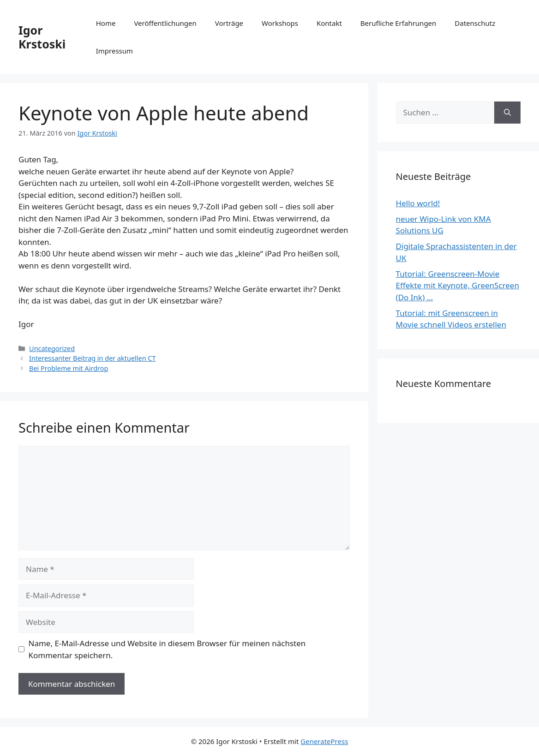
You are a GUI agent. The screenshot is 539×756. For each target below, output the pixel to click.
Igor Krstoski (42, 37)
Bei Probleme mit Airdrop (69, 368)
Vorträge (229, 23)
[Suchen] (507, 113)
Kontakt (329, 23)
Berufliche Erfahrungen (398, 23)
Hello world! (418, 203)
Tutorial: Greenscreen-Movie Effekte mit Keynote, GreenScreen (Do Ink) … (458, 286)
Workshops (280, 23)
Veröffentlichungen (165, 23)
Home (106, 23)
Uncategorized (52, 348)
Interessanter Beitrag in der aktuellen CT (92, 358)
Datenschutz (475, 23)
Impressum (114, 51)
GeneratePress (324, 741)
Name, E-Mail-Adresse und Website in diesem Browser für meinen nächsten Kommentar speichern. (167, 649)
